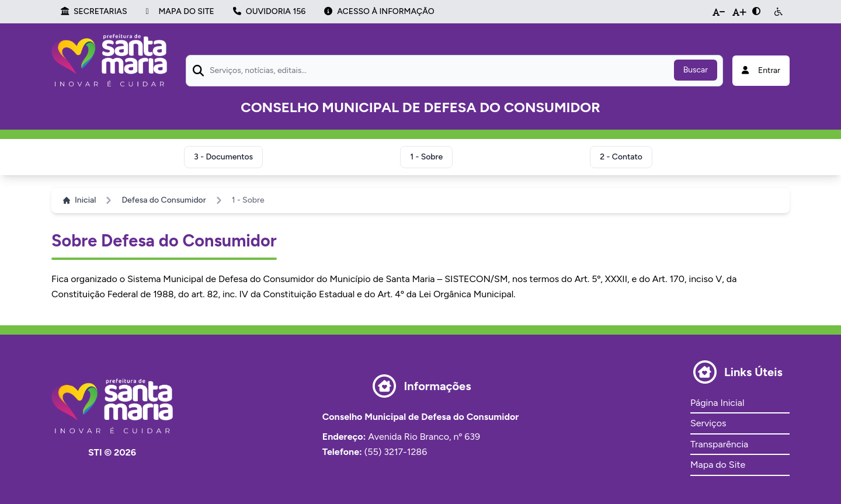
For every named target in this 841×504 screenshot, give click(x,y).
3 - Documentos (223, 157)
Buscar (696, 70)
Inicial (79, 200)
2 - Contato (621, 157)
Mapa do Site (718, 465)
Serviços (708, 423)
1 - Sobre (426, 157)
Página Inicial (717, 403)
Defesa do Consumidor (164, 200)
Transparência (719, 444)
